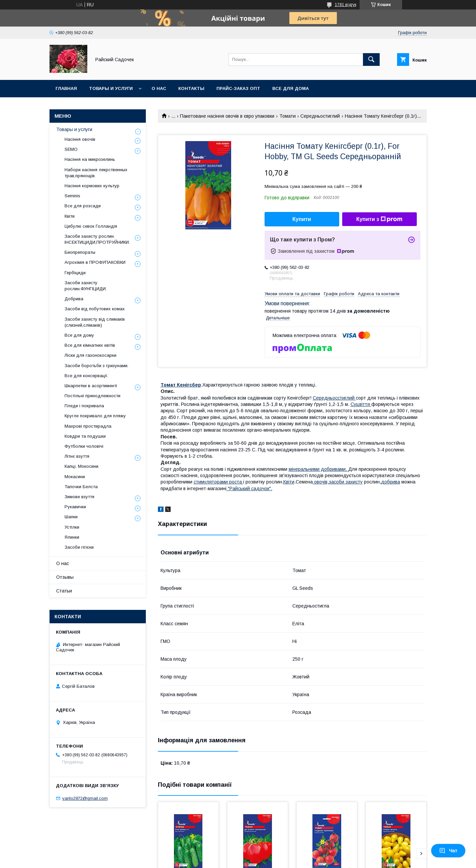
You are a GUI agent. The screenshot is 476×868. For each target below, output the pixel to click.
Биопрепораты (80, 252)
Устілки (72, 527)
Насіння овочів (80, 139)
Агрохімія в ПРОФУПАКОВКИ (95, 262)
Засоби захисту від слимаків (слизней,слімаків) (95, 322)
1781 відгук (346, 5)
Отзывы (65, 577)
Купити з (379, 219)
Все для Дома (291, 88)
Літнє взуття (77, 456)
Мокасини (75, 477)
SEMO (71, 149)
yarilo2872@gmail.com (85, 798)
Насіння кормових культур (92, 186)
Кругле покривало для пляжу (95, 416)
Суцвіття (361, 404)
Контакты (191, 88)
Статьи (64, 591)
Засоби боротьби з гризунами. (97, 366)
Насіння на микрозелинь (90, 159)
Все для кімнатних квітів (90, 345)
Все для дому (79, 335)
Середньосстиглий (334, 398)
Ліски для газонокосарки (90, 355)
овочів (320, 482)
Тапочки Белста (81, 487)
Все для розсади (83, 206)
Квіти (289, 482)
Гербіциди (75, 273)
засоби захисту (346, 482)
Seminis (72, 196)
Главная (66, 88)
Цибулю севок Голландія (91, 226)
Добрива (74, 299)
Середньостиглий (320, 116)
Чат (448, 851)
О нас (159, 88)
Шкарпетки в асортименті (91, 386)
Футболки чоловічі (84, 446)
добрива (391, 482)
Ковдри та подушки (85, 436)
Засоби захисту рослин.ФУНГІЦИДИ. (86, 286)
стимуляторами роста (218, 482)
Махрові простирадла (88, 426)
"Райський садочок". (249, 489)
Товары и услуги (111, 88)
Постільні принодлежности (92, 396)
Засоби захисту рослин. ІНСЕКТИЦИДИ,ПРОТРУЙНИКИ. (97, 239)
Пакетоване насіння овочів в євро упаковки (227, 116)
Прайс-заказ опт (238, 88)
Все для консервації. (86, 376)
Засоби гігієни (79, 547)
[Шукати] (371, 60)
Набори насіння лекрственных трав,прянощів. (96, 173)
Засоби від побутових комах (95, 309)
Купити (302, 219)
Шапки (71, 517)
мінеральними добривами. (318, 469)
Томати (288, 116)
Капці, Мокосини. (82, 466)
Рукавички (75, 507)
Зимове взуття (79, 497)
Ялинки (72, 537)
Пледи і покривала (84, 406)
